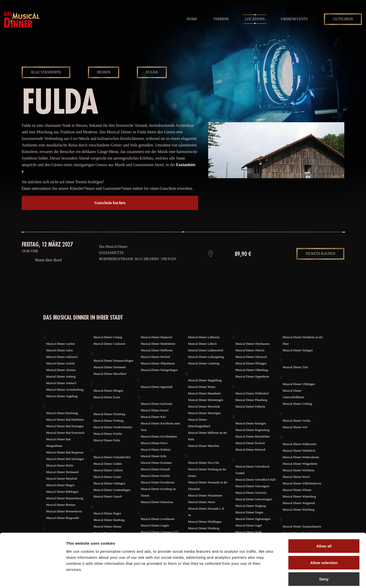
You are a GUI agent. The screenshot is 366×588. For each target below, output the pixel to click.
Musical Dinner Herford (155, 366)
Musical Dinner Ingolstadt (157, 396)
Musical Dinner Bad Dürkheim (65, 428)
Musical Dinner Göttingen (109, 492)
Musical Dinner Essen (107, 406)
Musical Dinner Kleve (154, 452)
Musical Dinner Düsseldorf (110, 383)
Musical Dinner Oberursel (251, 366)
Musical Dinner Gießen (108, 473)
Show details (265, 578)
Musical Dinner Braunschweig (65, 507)
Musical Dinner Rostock (250, 452)
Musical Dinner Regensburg (252, 439)
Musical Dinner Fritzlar (108, 443)
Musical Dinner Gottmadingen (112, 499)
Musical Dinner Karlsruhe (156, 413)
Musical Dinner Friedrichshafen (113, 436)
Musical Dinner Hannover (156, 346)
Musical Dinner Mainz (202, 396)
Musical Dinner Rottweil (250, 458)
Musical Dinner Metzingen (204, 422)
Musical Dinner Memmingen (206, 409)
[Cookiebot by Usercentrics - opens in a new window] (33, 578)
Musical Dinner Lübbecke (204, 346)
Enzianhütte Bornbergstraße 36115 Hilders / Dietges (138, 265)
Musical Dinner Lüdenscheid (206, 359)
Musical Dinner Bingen (60, 494)
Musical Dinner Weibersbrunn (301, 466)
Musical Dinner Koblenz (156, 458)
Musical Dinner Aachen (60, 353)
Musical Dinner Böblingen (62, 501)
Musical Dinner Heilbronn (157, 359)
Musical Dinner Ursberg (297, 413)
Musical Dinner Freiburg (109, 429)
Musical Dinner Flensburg (109, 423)
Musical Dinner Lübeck (202, 353)
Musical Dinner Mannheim (204, 402)
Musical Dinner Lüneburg (204, 372)
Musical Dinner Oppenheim (252, 385)
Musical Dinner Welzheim (298, 479)
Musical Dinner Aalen (59, 359)
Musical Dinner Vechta (296, 429)
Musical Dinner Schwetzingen (254, 508)
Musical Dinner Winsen (297, 499)
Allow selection (324, 538)
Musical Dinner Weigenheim (300, 473)
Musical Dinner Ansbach (61, 392)
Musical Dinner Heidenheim (158, 353)
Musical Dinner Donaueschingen (113, 369)
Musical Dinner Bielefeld (62, 487)
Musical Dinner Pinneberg (251, 409)
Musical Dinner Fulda (107, 449)
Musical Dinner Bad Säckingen (65, 468)
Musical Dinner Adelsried (62, 366)
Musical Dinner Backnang (62, 422)
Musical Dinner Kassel (155, 419)
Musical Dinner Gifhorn (108, 479)
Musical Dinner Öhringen (251, 372)
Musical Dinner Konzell (155, 478)
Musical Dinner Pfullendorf (252, 402)
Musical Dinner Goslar (107, 486)
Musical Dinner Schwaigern (252, 495)
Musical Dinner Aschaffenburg (65, 398)
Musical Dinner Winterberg (299, 505)
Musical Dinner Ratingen (251, 432)
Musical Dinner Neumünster (205, 504)
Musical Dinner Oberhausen (252, 353)
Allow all (324, 522)
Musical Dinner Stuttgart (298, 359)
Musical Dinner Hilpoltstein (158, 372)
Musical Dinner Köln (154, 465)
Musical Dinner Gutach (108, 505)
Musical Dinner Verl (295, 436)
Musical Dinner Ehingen (108, 399)
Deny (324, 555)
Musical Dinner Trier (295, 376)
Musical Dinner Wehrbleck (299, 459)
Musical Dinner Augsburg (62, 405)
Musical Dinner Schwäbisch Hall (255, 488)
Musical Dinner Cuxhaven (110, 353)
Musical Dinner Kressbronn (157, 491)
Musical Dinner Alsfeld (60, 372)
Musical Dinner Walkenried (299, 453)
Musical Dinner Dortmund (110, 376)
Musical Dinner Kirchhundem (159, 445)
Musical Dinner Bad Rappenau (65, 461)
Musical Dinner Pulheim (250, 415)
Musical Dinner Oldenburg (252, 379)
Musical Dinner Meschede (204, 415)
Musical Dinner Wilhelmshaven (302, 492)
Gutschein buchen (110, 203)
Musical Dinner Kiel (153, 426)
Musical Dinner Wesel (296, 486)
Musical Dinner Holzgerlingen (159, 379)
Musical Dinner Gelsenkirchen (112, 466)
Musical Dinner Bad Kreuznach (65, 442)
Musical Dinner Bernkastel (62, 481)
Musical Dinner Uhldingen (299, 393)
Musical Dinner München (204, 455)
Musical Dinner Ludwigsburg (206, 366)
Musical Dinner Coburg (108, 346)
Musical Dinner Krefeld (155, 485)
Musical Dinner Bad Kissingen (65, 435)
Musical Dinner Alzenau (61, 379)
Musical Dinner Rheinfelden (253, 445)
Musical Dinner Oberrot (250, 359)
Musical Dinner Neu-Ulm (204, 472)
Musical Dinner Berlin (60, 474)
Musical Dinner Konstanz (156, 472)
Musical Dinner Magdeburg (205, 389)
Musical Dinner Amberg (61, 385)
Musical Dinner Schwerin (251, 502)
